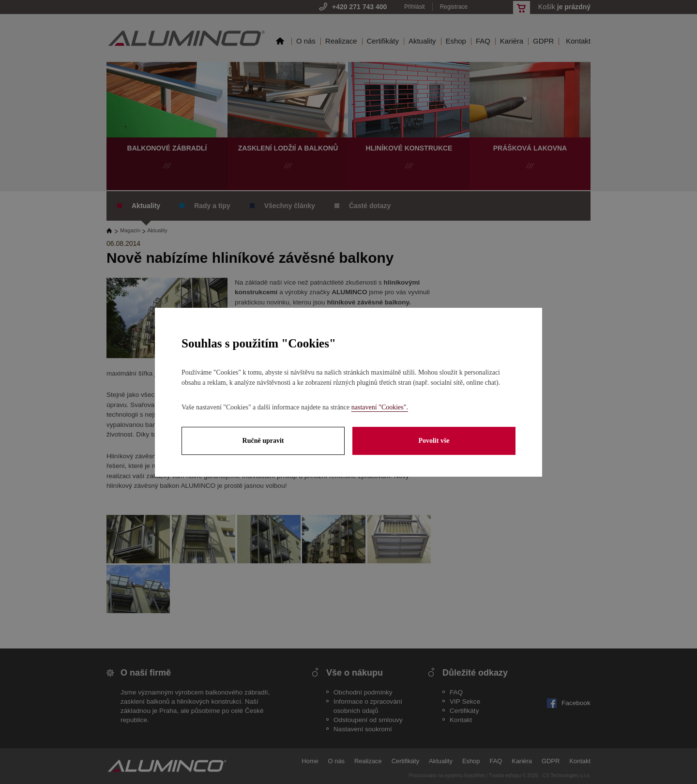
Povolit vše (434, 441)
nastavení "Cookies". (380, 407)
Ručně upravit (263, 441)
